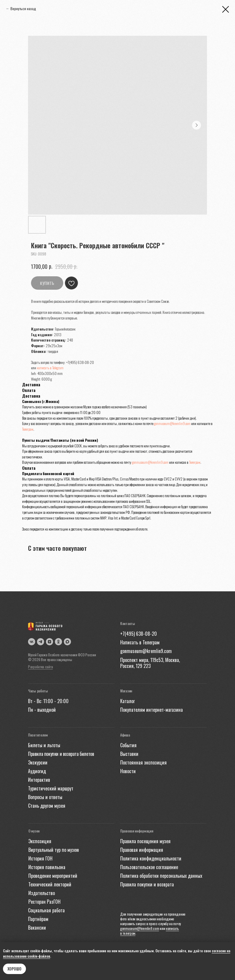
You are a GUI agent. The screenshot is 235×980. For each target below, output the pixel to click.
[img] (67, 642)
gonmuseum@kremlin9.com (172, 423)
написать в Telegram (50, 368)
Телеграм (28, 429)
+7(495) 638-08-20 (80, 362)
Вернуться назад (23, 8)
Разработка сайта (40, 667)
